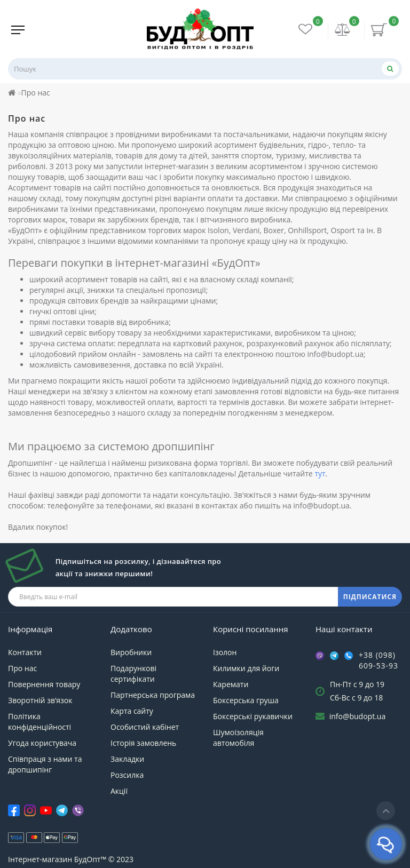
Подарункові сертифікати (133, 674)
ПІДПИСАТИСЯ (370, 597)
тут (320, 473)
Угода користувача (42, 743)
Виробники (131, 652)
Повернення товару (44, 684)
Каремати (231, 684)
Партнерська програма (153, 695)
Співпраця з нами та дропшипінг (45, 764)
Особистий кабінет (145, 727)
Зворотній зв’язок (40, 700)
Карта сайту (132, 711)
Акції (119, 791)
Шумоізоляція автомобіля (238, 738)
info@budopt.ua (358, 716)
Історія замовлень (143, 743)
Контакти (25, 652)
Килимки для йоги (246, 668)
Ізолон (225, 652)
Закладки (127, 759)
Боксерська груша (246, 700)
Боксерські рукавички (253, 716)
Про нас (22, 668)
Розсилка (127, 775)
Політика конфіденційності (40, 722)
